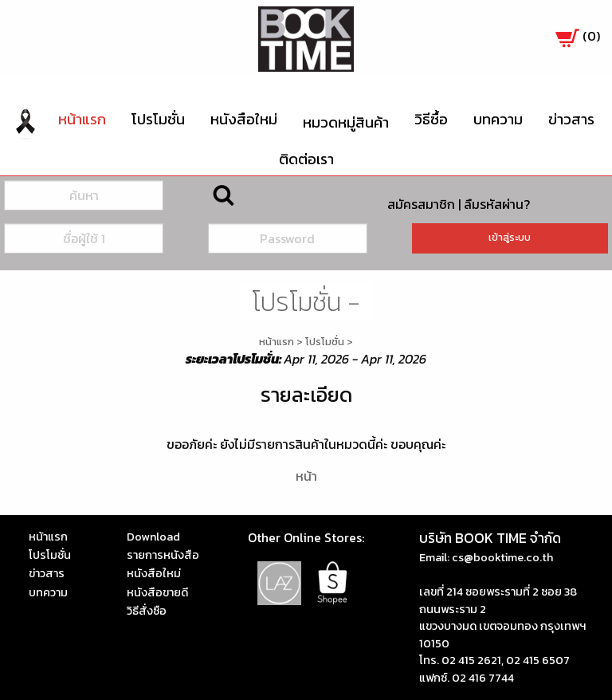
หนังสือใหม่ (244, 119)
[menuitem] (25, 123)
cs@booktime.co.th (502, 557)
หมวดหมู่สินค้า (346, 122)
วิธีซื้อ (431, 119)
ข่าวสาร (571, 119)
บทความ (498, 119)
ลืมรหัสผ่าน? (497, 204)
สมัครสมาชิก (421, 204)
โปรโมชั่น (158, 119)
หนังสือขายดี (157, 592)
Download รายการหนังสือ (163, 546)
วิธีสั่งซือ (147, 611)
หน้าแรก (82, 119)
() (578, 36)
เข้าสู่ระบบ (510, 237)
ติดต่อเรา (306, 159)
